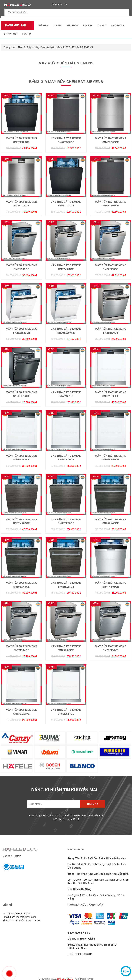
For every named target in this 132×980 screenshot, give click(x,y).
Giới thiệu (44, 25)
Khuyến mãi (10, 34)
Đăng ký (93, 804)
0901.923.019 (58, 4)
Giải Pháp (72, 25)
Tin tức (102, 25)
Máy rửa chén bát (44, 47)
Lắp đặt (88, 25)
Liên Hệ (27, 34)
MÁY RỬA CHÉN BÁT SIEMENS (75, 47)
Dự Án (58, 25)
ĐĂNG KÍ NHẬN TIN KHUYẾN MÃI (64, 790)
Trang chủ (9, 47)
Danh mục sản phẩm (15, 27)
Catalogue (118, 25)
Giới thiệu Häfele (12, 856)
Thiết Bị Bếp (25, 47)
